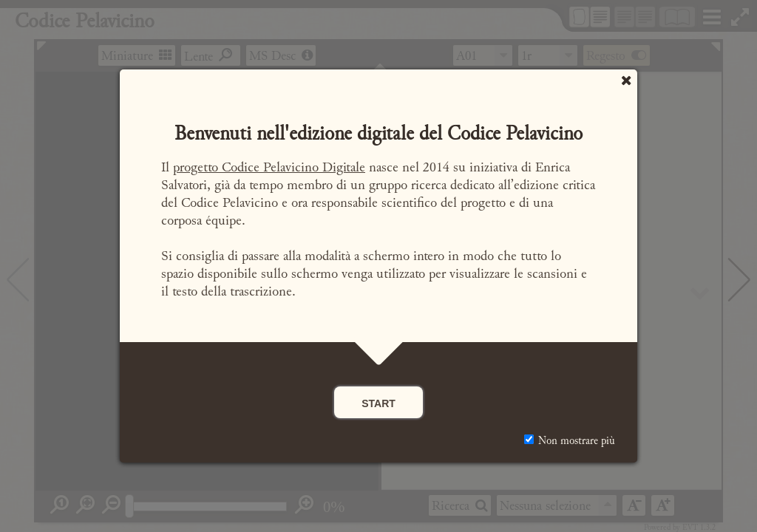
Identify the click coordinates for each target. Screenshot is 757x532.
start (378, 402)
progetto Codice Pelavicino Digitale (269, 167)
